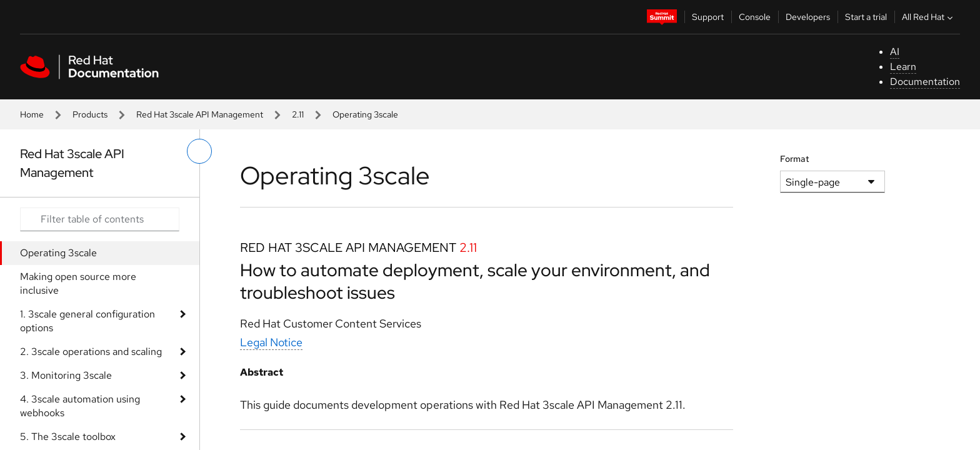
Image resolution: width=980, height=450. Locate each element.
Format (795, 159)
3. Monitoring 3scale (66, 375)
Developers (808, 17)
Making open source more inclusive (78, 283)
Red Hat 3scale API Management (200, 114)
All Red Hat (929, 17)
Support (708, 17)
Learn (903, 67)
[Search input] (100, 219)
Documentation (925, 82)
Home (32, 114)
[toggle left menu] (199, 151)
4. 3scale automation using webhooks (80, 406)
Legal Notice (271, 342)
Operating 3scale (58, 253)
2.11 (298, 114)
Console (755, 17)
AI (895, 52)
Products (90, 114)
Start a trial (866, 17)
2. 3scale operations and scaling (91, 352)
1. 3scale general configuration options (87, 321)
